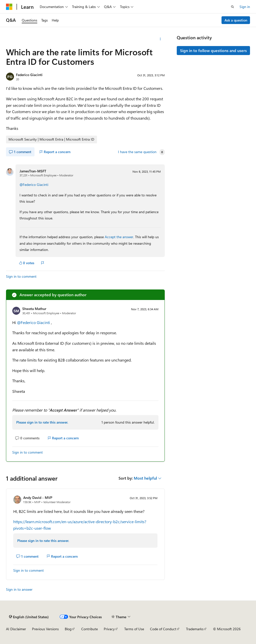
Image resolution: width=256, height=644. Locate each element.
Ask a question (236, 20)
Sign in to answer (19, 589)
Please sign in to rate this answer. (42, 422)
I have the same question (137, 152)
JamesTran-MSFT (33, 171)
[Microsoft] (9, 7)
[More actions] (160, 39)
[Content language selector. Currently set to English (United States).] (29, 617)
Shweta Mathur (34, 309)
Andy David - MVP (38, 498)
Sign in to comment (21, 276)
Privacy (109, 629)
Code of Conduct (163, 629)
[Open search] (232, 7)
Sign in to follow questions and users (213, 50)
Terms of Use (134, 629)
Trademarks (195, 629)
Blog (68, 629)
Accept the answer (119, 237)
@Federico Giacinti (34, 185)
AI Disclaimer (16, 629)
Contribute (89, 629)
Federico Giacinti (29, 75)
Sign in (245, 7)
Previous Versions (45, 629)
